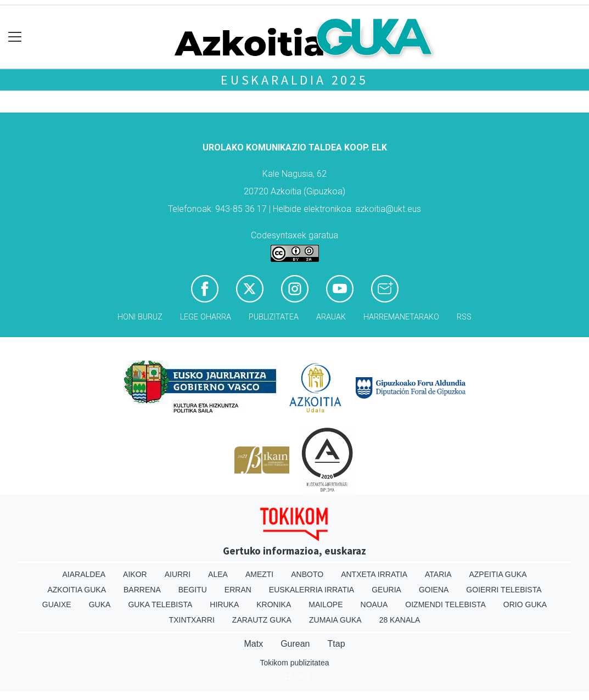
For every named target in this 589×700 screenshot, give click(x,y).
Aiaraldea (84, 574)
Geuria (386, 590)
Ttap (336, 644)
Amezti (259, 574)
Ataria (438, 574)
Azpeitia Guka (498, 574)
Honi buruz (140, 317)
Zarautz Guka (262, 620)
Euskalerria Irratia (312, 590)
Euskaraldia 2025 (294, 80)
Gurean (295, 644)
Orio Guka (525, 604)
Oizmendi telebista (445, 604)
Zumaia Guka (335, 620)
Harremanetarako (401, 317)
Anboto (307, 574)
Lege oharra (206, 317)
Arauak (331, 317)
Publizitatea (274, 317)
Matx (253, 644)
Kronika (274, 604)
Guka (100, 604)
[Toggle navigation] (15, 37)
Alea (218, 574)
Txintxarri (192, 620)
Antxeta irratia (374, 574)
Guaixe (57, 604)
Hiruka (224, 604)
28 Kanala (400, 620)
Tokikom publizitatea (294, 663)
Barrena (142, 590)
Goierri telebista (504, 590)
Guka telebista (160, 604)
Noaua (374, 604)
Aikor (135, 574)
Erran (238, 590)
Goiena (434, 590)
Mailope (326, 604)
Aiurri (178, 574)
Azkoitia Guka (77, 590)
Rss (464, 317)
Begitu (193, 590)
